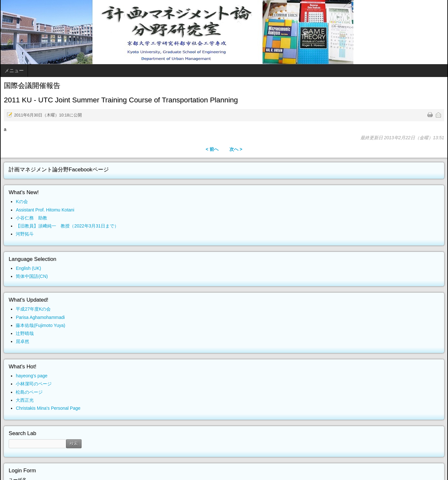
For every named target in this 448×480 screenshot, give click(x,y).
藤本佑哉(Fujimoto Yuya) (40, 325)
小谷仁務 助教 (31, 218)
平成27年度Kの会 (33, 309)
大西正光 (25, 400)
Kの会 (22, 201)
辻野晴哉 (25, 333)
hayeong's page (31, 376)
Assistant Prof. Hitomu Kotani (45, 210)
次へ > (236, 149)
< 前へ (212, 149)
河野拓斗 (25, 234)
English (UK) (28, 268)
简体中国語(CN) (32, 276)
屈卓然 (22, 341)
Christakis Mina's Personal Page (48, 408)
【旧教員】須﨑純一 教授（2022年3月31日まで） (67, 226)
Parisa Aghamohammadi (40, 317)
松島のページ (29, 392)
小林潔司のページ (34, 384)
